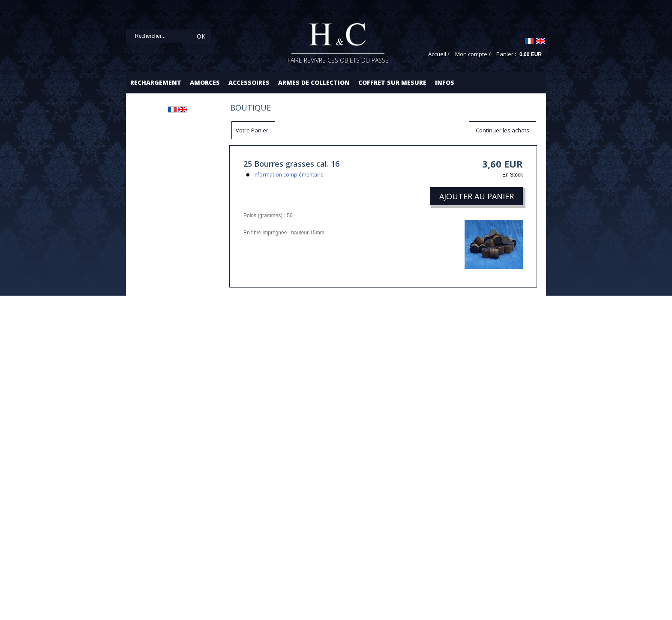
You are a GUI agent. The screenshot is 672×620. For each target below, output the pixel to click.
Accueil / (439, 54)
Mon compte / (473, 54)
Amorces (205, 82)
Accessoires (249, 82)
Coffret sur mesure (392, 82)
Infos (445, 82)
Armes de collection (314, 82)
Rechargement (156, 82)
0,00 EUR (531, 54)
